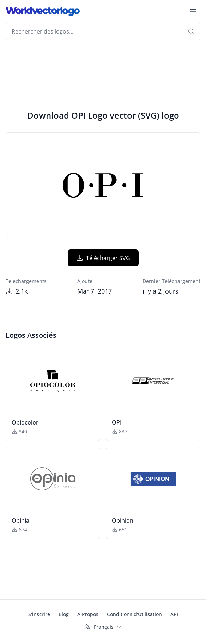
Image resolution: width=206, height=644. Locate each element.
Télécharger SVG (103, 258)
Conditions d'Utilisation (134, 614)
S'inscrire (39, 614)
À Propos (88, 614)
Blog (64, 614)
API (174, 614)
